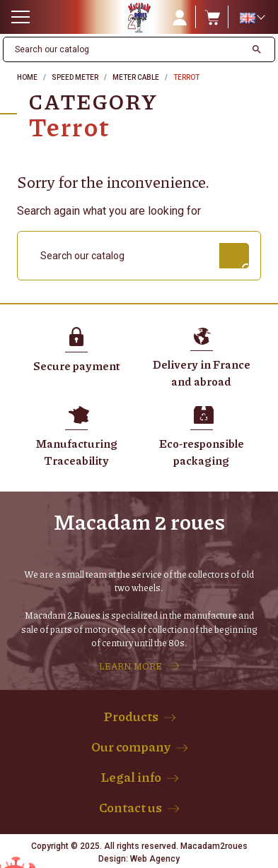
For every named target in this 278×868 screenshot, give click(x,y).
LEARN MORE (131, 666)
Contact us (131, 807)
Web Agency (155, 859)
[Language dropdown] (252, 18)
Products (131, 716)
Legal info (131, 777)
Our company (131, 747)
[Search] (124, 49)
